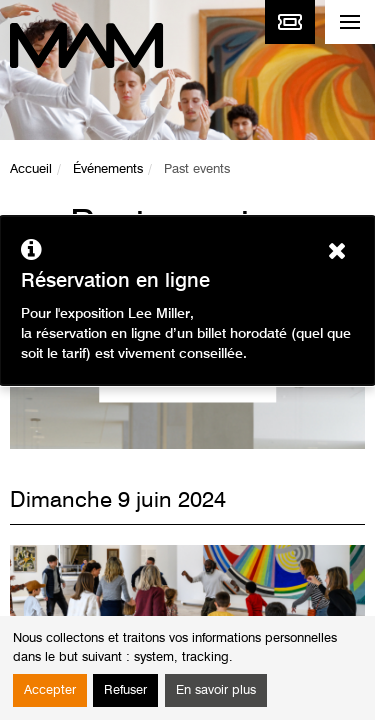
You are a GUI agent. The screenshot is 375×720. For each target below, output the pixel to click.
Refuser (125, 690)
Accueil (31, 169)
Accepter (50, 690)
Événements (108, 169)
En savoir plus (216, 690)
